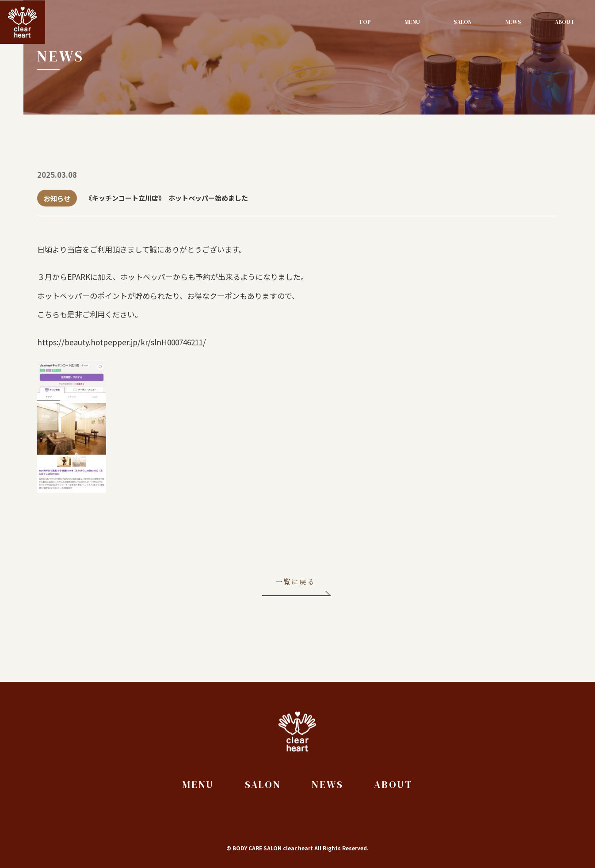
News (513, 22)
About (565, 22)
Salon (463, 22)
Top (365, 22)
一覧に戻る (295, 583)
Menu (412, 22)
